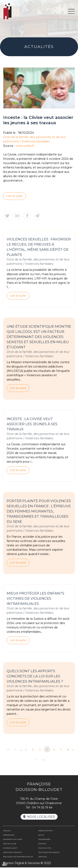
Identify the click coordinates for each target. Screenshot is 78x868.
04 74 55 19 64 (42, 808)
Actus (41, 836)
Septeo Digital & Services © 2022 (27, 864)
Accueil (7, 831)
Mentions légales (12, 853)
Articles (43, 857)
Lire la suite (14, 196)
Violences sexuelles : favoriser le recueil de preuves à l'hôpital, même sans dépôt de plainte (39, 247)
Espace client (10, 849)
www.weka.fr (25, 146)
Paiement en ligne (13, 840)
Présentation (45, 831)
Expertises (9, 836)
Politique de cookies (49, 853)
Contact (42, 844)
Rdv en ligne (10, 844)
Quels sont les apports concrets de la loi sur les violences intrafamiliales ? (35, 677)
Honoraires (44, 840)
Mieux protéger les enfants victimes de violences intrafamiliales (35, 599)
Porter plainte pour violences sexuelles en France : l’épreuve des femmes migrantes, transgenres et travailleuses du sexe (39, 512)
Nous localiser (41, 817)
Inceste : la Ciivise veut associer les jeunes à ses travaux (32, 424)
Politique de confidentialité (18, 857)
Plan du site (45, 849)
